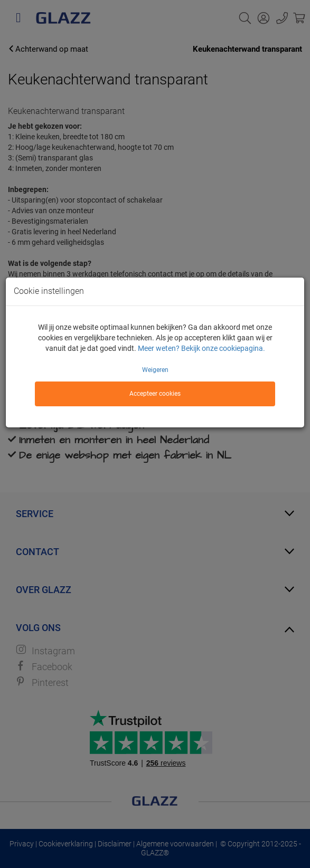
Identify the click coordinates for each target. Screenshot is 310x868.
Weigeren (155, 370)
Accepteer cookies (155, 394)
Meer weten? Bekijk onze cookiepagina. (201, 348)
